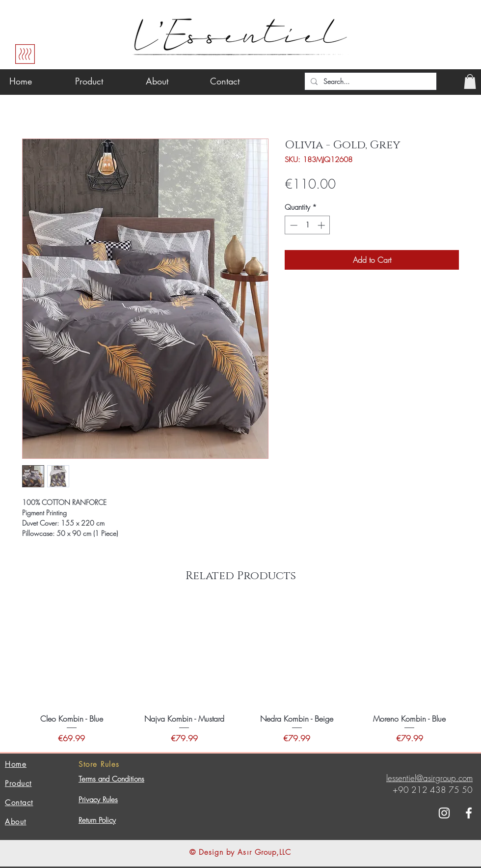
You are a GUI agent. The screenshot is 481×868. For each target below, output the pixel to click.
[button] (470, 82)
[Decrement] (293, 225)
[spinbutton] (307, 225)
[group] (240, 673)
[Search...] (370, 82)
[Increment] (322, 225)
